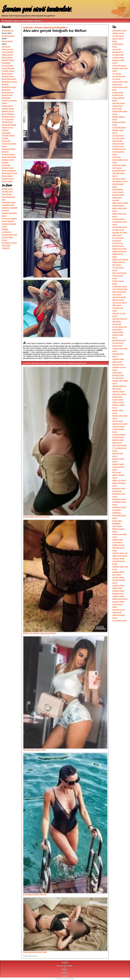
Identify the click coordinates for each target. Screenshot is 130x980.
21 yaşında (27, 363)
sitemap (65, 976)
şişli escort (6, 47)
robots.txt (65, 972)
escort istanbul (8, 52)
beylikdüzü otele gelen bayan (77, 363)
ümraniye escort (8, 36)
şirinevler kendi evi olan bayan (57, 363)
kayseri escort (7, 41)
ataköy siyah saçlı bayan (39, 363)
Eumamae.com (8, 30)
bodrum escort (8, 49)
